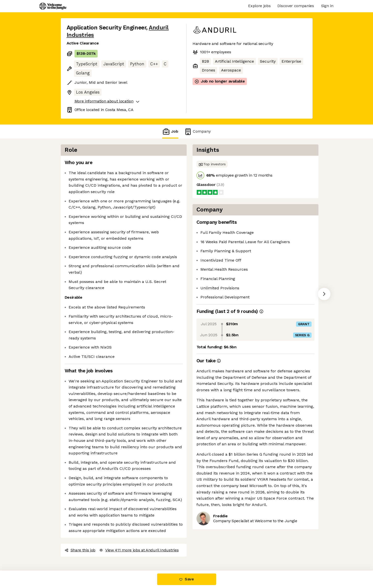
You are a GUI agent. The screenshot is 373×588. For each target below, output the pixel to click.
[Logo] (53, 6)
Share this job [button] (80, 550)
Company (197, 132)
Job (170, 132)
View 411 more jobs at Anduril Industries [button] (139, 550)
